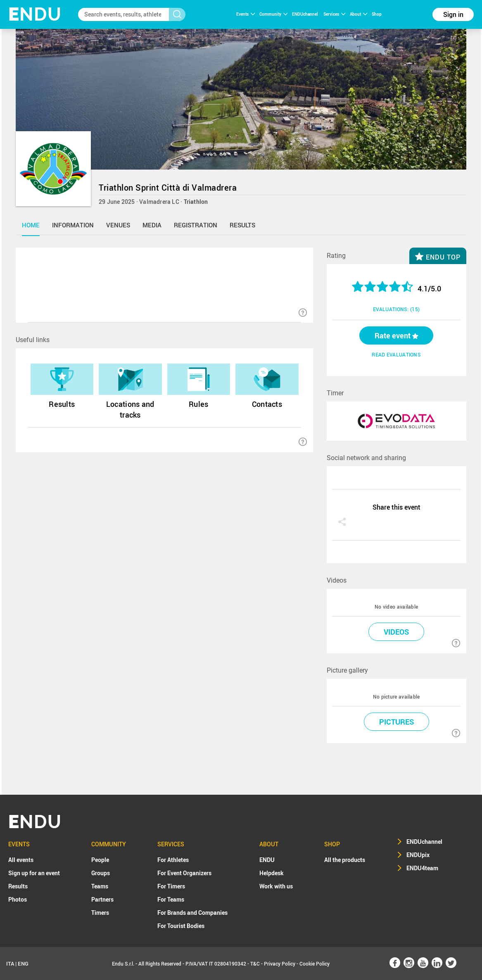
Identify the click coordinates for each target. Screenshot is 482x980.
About (359, 14)
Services (334, 14)
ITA (10, 963)
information (73, 225)
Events (246, 14)
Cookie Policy (315, 963)
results (242, 225)
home (31, 225)
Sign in (453, 14)
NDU (35, 14)
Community (273, 14)
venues (118, 225)
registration (196, 225)
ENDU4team (422, 868)
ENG (23, 963)
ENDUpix (418, 855)
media (152, 225)
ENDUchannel (305, 14)
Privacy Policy (280, 963)
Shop (377, 14)
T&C (255, 963)
